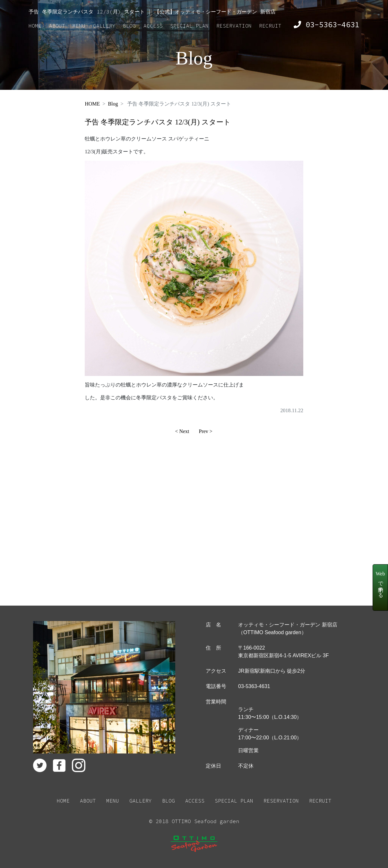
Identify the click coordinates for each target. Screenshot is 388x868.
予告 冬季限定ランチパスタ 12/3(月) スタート (158, 122)
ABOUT (57, 26)
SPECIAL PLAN (189, 26)
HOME (35, 26)
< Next (182, 431)
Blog (113, 104)
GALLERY (104, 26)
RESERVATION (234, 26)
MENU (79, 26)
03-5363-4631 (327, 25)
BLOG (129, 26)
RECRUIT (270, 26)
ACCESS (153, 26)
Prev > (206, 431)
